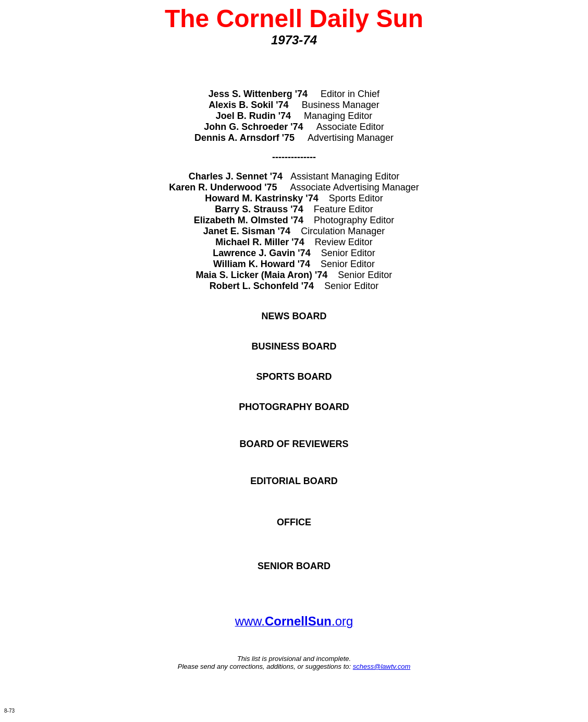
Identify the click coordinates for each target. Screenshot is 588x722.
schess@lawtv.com (382, 666)
